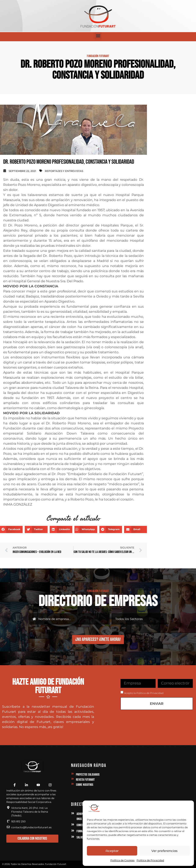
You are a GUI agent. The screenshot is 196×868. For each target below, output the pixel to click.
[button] (98, 36)
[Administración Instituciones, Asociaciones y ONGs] (73, 813)
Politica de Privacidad (150, 693)
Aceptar (112, 851)
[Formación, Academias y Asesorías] (73, 831)
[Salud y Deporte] (73, 837)
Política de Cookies (122, 860)
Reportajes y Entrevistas (64, 171)
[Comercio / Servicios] (73, 825)
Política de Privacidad (150, 860)
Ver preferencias (164, 851)
